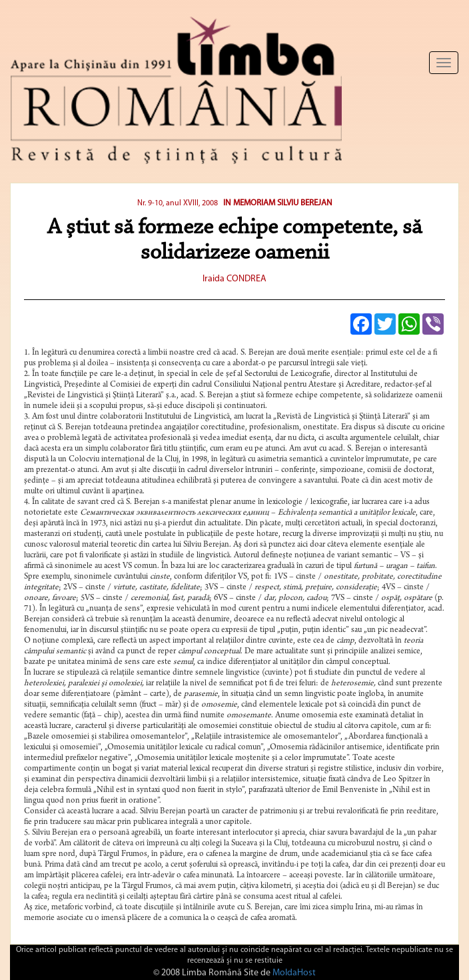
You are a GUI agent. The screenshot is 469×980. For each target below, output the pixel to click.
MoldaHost (294, 973)
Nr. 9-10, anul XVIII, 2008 (178, 203)
